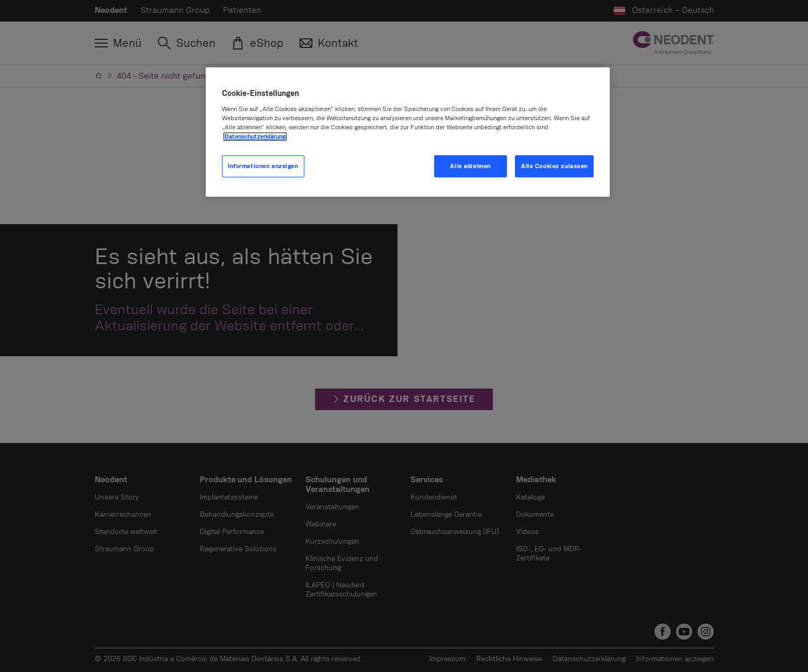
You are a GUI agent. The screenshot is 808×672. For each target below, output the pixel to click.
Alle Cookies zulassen (554, 166)
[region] (408, 132)
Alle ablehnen (470, 166)
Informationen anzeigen (263, 166)
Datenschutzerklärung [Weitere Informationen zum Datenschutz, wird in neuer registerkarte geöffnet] (255, 137)
